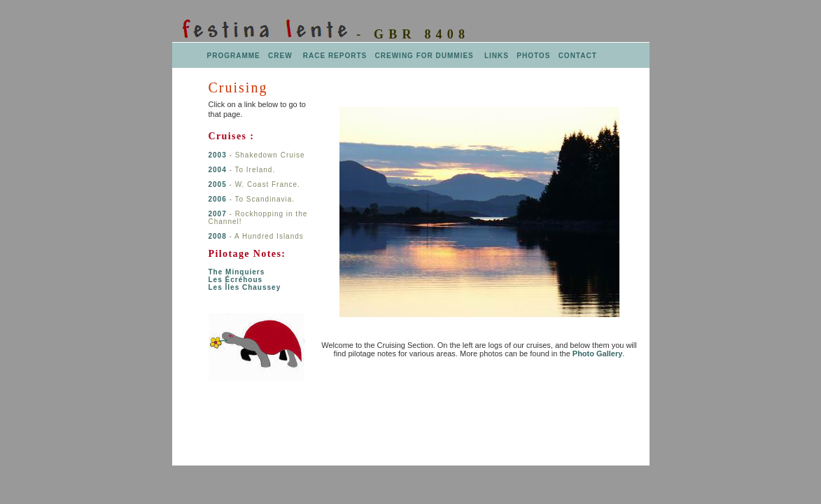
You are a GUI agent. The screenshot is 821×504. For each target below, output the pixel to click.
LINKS (495, 56)
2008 (218, 236)
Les (245, 287)
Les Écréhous (236, 280)
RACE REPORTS (336, 56)
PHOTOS (533, 56)
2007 (218, 214)
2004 (219, 170)
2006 (218, 199)
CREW (280, 56)
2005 (219, 184)
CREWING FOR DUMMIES (426, 56)
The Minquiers (237, 272)
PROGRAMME (234, 56)
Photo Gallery (598, 353)
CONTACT (578, 56)
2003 (218, 155)
